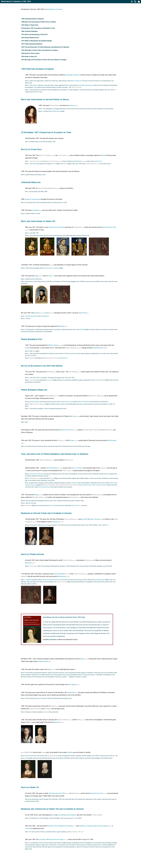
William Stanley (53, 345)
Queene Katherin (71, 815)
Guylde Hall (82, 313)
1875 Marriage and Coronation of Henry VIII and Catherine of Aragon (44, 60)
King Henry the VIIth (109, 227)
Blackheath (50, 372)
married (84, 519)
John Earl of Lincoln (36, 161)
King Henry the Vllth (58, 793)
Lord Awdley (72, 372)
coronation (42, 839)
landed (27, 348)
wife (79, 720)
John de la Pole (53, 161)
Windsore (72, 106)
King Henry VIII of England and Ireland (59, 826)
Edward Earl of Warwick (37, 474)
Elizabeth (79, 161)
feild (104, 155)
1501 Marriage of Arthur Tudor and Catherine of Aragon (39, 50)
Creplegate (36, 210)
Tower (102, 468)
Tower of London (62, 582)
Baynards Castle (37, 497)
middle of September (86, 85)
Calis (50, 276)
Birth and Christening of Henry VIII (38, 221)
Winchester (57, 111)
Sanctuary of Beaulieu (39, 404)
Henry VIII (75, 506)
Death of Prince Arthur (32, 554)
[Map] (76, 106)
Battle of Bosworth (76, 81)
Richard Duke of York (51, 358)
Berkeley (45, 712)
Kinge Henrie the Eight (56, 227)
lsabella (70, 752)
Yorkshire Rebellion (31, 182)
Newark (65, 164)
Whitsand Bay (35, 402)
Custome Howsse (35, 709)
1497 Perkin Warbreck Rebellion (32, 44)
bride (46, 525)
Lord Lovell (61, 155)
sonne (105, 348)
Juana (43, 752)
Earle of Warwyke (52, 468)
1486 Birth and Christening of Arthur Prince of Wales (38, 22)
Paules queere (43, 661)
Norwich (53, 706)
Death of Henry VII (30, 787)
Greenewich (77, 227)
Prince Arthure (55, 106)
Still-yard (82, 330)
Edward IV (99, 161)
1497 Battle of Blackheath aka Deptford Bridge (36, 41)
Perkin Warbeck (49, 396)
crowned (28, 828)
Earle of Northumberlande (46, 188)
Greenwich (107, 430)
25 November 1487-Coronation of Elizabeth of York (38, 28)
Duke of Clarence (77, 468)
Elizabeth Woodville (31, 316)
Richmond (75, 793)
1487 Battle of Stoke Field (30, 25)
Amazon (54, 640)
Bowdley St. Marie (95, 396)
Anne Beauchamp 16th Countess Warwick (94, 485)
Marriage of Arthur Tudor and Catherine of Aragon (46, 513)
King (31, 722)
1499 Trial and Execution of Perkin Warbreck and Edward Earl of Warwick (45, 47)
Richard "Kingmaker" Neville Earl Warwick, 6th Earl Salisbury (61, 485)
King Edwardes (98, 348)
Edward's (74, 483)
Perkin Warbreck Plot (32, 339)
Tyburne (68, 460)
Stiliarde (62, 326)
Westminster (112, 440)
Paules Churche (95, 519)
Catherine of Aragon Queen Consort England (94, 826)
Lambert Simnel (90, 164)
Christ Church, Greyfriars (52, 268)
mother (47, 313)
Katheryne (55, 522)
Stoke (54, 164)
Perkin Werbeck (71, 348)
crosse (74, 416)
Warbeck (32, 358)
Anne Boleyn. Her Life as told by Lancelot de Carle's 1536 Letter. (64, 617)
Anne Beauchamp (44, 487)
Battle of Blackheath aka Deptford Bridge (42, 366)
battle (34, 164)
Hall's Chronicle (77, 87)
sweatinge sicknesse (72, 75)
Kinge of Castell (62, 720)
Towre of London (79, 574)
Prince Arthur (34, 566)
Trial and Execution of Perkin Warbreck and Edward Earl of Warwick (55, 454)
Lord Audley (33, 380)
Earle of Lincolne (44, 155)
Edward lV (65, 358)
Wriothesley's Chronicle (55, 9)
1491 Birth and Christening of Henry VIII (34, 34)
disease (35, 85)
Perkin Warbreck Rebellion (34, 390)
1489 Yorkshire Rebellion (29, 31)
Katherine (24, 576)
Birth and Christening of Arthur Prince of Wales (45, 99)
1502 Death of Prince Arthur (30, 53)
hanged (97, 380)
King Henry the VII (67, 430)
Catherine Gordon (66, 402)
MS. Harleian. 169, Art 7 (77, 832)
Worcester (28, 563)
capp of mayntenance (33, 199)
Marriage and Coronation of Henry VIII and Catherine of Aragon (52, 809)
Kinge (36, 276)
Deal (34, 351)
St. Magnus (73, 684)
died (50, 793)
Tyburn (103, 380)
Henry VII (52, 506)
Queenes (37, 313)
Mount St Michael (84, 402)
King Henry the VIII (97, 793)
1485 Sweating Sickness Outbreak (32, 19)
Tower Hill (50, 380)
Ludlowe (88, 560)
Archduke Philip (28, 752)
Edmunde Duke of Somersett (92, 430)
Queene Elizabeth (59, 574)
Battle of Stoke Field (31, 149)
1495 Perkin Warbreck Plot (30, 38)
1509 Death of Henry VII (29, 57)
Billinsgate (48, 709)
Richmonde (96, 495)
